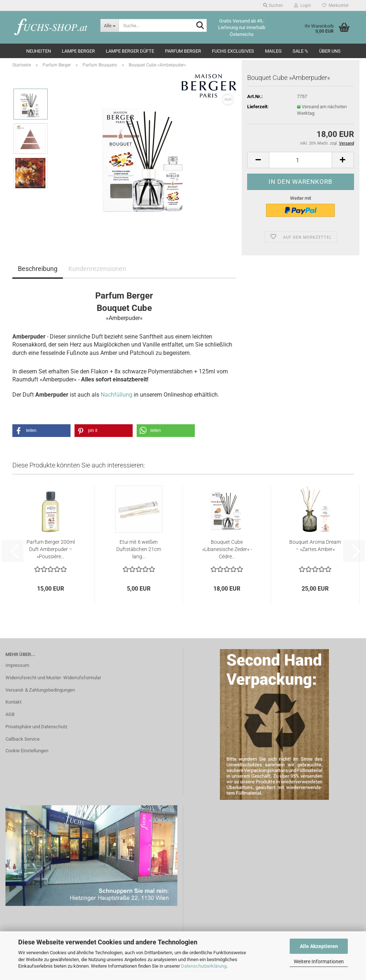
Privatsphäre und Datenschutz (36, 727)
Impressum (17, 665)
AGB (10, 714)
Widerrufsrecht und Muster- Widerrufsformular (53, 678)
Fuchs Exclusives (233, 51)
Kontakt (13, 702)
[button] (258, 160)
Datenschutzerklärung (204, 966)
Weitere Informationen (319, 961)
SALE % (300, 51)
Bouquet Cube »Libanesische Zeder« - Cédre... (227, 549)
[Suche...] (109, 25)
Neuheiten (39, 51)
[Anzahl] (300, 160)
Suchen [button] (273, 5)
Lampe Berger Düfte (130, 51)
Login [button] (303, 5)
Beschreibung (38, 269)
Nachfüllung (116, 395)
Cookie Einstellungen (27, 751)
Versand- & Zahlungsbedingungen (40, 690)
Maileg (273, 51)
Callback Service (23, 739)
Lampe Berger (78, 51)
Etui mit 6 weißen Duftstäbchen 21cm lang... (139, 549)
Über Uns (330, 51)
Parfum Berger (183, 51)
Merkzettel (335, 5)
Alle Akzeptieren (319, 946)
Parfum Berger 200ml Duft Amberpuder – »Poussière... (51, 549)
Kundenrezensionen (97, 269)
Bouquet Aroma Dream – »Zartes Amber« (315, 546)
